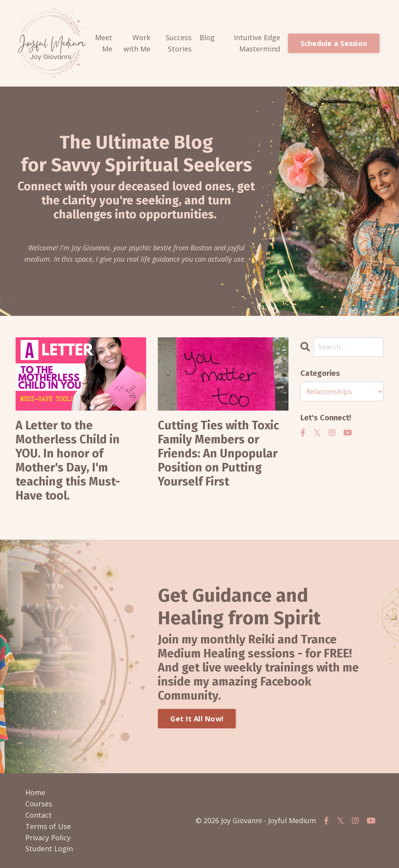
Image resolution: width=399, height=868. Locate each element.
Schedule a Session (334, 43)
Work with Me (137, 43)
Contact (39, 815)
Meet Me (104, 43)
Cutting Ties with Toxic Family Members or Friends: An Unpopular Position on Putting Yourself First (218, 453)
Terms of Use (48, 826)
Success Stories (179, 43)
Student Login (49, 849)
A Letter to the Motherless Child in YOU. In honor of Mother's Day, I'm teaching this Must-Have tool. (68, 461)
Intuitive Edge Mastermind (257, 43)
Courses (39, 804)
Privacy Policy (48, 838)
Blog (207, 37)
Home (35, 792)
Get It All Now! (197, 719)
